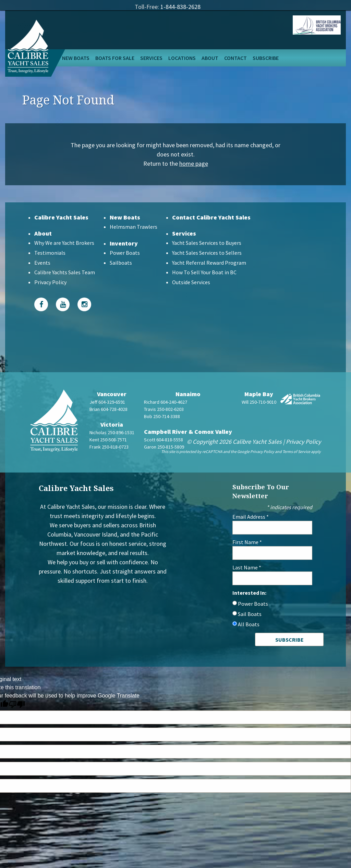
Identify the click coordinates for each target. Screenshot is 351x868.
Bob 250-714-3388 (162, 416)
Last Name (247, 567)
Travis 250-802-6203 (164, 409)
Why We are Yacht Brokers (64, 243)
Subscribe (266, 58)
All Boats (249, 624)
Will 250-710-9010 (259, 402)
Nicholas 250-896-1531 (112, 432)
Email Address (251, 517)
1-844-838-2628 (180, 7)
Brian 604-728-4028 (108, 409)
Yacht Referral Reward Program (209, 263)
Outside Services (191, 282)
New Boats (76, 58)
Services (151, 58)
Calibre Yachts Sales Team (65, 272)
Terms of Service (296, 451)
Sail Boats (250, 614)
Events (42, 263)
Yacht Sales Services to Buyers (207, 243)
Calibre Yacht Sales (61, 217)
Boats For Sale (115, 58)
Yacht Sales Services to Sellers (207, 253)
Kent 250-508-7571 (108, 440)
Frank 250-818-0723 (109, 447)
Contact (235, 58)
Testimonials (50, 253)
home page (194, 163)
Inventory (124, 243)
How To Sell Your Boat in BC (204, 272)
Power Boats (125, 253)
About (210, 58)
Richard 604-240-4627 (166, 402)
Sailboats (121, 263)
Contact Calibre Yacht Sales (211, 217)
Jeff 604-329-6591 (107, 402)
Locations (182, 58)
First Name (247, 542)
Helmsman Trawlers (134, 227)
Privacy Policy (50, 282)
